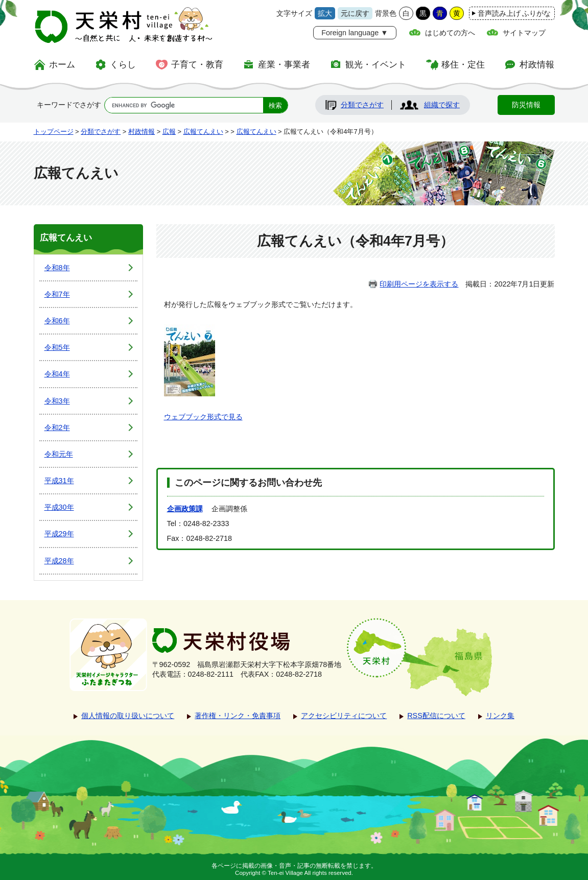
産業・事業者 (284, 64)
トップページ (54, 132)
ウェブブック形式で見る (203, 417)
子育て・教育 (197, 64)
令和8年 (57, 268)
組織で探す (442, 105)
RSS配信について (436, 716)
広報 (169, 132)
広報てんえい (203, 132)
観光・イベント (376, 64)
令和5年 (57, 347)
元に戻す (355, 13)
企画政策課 (185, 509)
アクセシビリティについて (344, 716)
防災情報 (526, 105)
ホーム (62, 64)
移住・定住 (463, 64)
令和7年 (57, 294)
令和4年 (57, 374)
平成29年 (59, 534)
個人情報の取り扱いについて (128, 716)
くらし (123, 64)
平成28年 (59, 561)
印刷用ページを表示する (419, 284)
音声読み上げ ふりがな (514, 13)
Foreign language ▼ (355, 33)
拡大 (325, 13)
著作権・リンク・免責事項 (238, 716)
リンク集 (500, 716)
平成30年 (59, 507)
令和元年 (59, 454)
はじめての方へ (450, 33)
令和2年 (57, 427)
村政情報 (537, 64)
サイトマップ (524, 33)
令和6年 (57, 321)
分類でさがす (362, 105)
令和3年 (57, 401)
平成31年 (59, 481)
